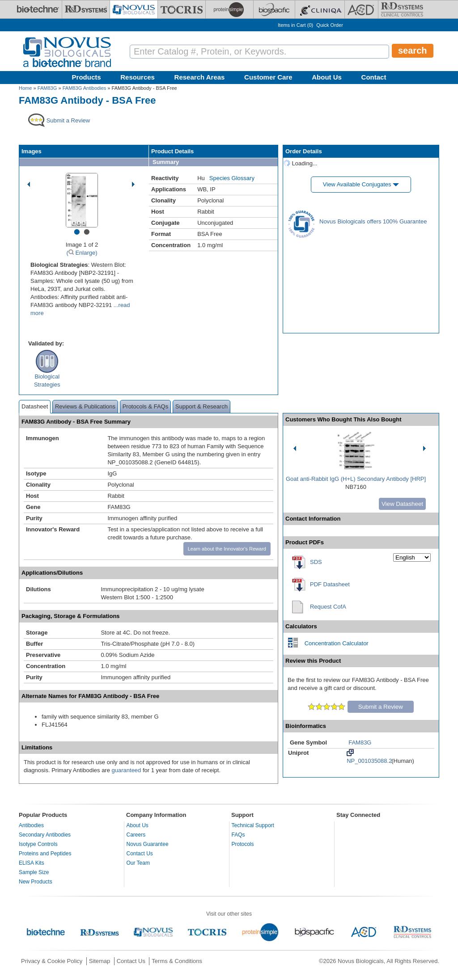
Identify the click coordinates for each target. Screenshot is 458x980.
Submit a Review (381, 707)
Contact (374, 77)
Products (87, 77)
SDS (316, 562)
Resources (138, 77)
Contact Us (140, 854)
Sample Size (34, 872)
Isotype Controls (38, 844)
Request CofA (328, 607)
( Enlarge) (82, 253)
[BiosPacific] (274, 9)
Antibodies (31, 825)
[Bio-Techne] (38, 9)
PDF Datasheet (330, 584)
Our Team (138, 863)
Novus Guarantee (148, 844)
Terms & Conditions (177, 961)
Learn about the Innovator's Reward (227, 549)
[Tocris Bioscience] (182, 9)
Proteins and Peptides (45, 854)
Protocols (243, 844)
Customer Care (268, 77)
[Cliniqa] (320, 9)
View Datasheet (402, 504)
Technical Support (253, 825)
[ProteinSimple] (229, 9)
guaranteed (127, 770)
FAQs (238, 835)
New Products (36, 882)
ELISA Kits (32, 863)
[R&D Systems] (86, 9)
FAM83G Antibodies (85, 88)
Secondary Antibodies (45, 835)
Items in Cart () (295, 25)
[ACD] (361, 9)
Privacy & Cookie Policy (52, 961)
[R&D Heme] (402, 9)
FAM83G (47, 88)
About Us (327, 77)
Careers (136, 835)
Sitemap (100, 961)
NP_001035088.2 (369, 757)
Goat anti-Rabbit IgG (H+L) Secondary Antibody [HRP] (356, 479)
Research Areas (200, 77)
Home (25, 88)
